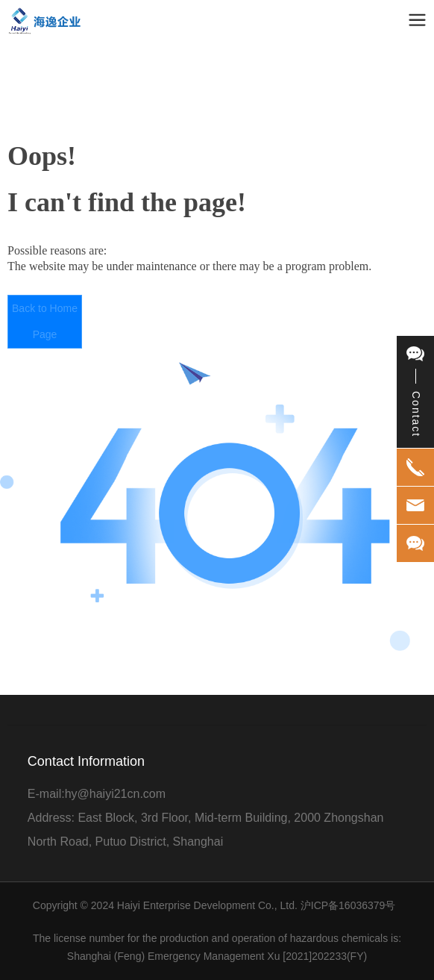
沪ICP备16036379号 (348, 905)
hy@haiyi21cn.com (115, 794)
